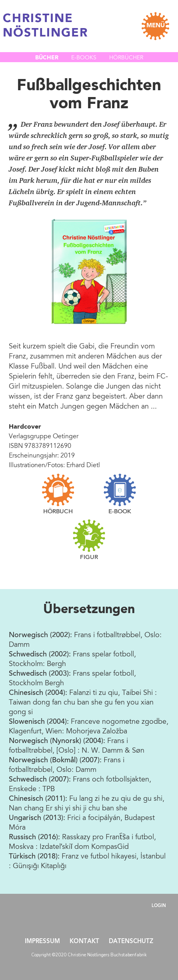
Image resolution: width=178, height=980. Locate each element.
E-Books (84, 58)
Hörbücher (126, 58)
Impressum (42, 942)
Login (159, 906)
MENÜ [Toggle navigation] (156, 26)
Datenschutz (131, 942)
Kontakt (84, 942)
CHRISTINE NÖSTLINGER (45, 26)
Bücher (47, 58)
